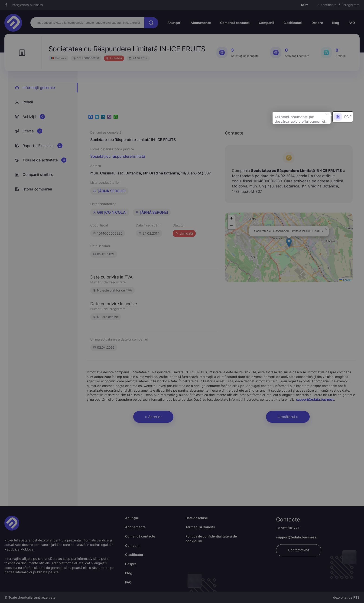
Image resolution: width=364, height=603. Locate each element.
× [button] (327, 114)
